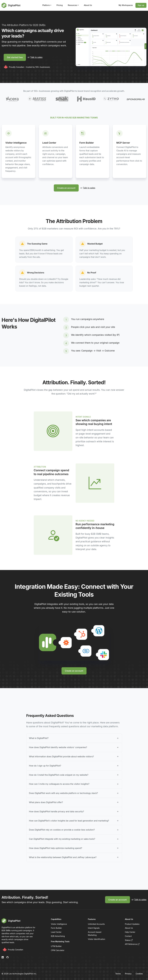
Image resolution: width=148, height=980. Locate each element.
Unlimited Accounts (96, 924)
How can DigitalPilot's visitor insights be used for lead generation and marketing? (69, 821)
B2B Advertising (58, 936)
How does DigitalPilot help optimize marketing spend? (56, 848)
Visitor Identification (97, 939)
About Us (88, 5)
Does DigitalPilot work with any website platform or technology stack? (63, 793)
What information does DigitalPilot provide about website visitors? (61, 756)
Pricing (60, 5)
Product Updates (132, 924)
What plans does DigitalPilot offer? (46, 802)
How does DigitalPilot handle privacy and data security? (57, 811)
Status (129, 940)
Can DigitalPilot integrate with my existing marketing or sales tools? (62, 839)
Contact (128, 936)
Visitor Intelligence (59, 924)
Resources (73, 5)
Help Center (130, 932)
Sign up (141, 5)
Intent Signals (94, 928)
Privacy (128, 974)
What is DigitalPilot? (39, 738)
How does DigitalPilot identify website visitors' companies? (58, 747)
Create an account (66, 188)
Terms (118, 974)
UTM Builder (56, 946)
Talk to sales (36, 57)
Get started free (15, 57)
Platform (46, 5)
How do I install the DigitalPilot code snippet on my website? (59, 775)
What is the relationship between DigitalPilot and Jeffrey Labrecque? (63, 857)
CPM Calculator (58, 950)
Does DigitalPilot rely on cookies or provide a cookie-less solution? (62, 830)
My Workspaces (126, 5)
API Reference (132, 944)
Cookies (139, 974)
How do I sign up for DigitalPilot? (45, 766)
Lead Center (56, 932)
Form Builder (56, 928)
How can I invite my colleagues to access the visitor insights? (59, 784)
